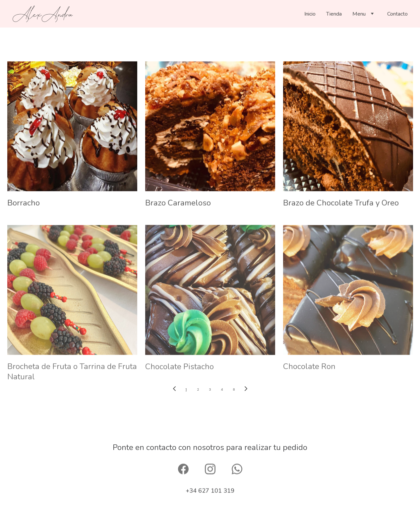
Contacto (397, 14)
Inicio (310, 14)
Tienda (334, 14)
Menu (359, 14)
